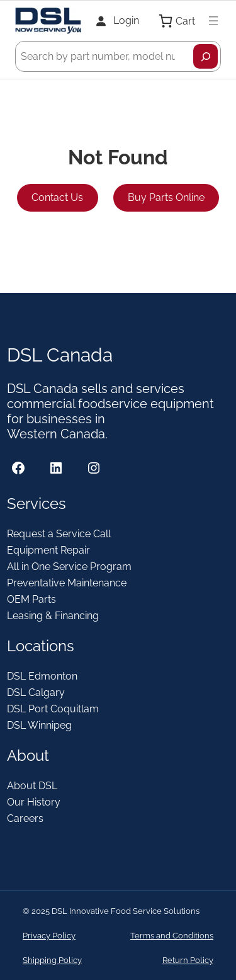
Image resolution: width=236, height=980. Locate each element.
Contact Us (57, 197)
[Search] (205, 56)
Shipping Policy (52, 960)
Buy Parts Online (166, 197)
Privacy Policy (49, 936)
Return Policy (188, 960)
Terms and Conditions (172, 936)
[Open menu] (213, 21)
